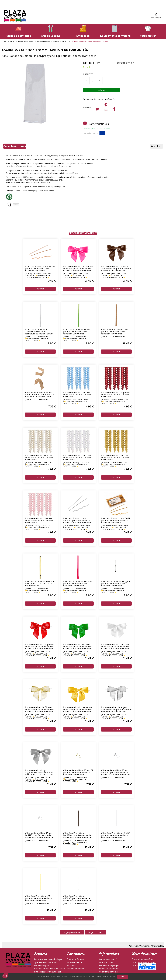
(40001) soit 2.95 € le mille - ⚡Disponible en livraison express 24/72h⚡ (37, 338)
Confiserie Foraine (75, 959)
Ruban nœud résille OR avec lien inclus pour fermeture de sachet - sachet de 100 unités (39, 709)
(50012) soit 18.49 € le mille (113, 337)
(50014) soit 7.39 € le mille (37, 400)
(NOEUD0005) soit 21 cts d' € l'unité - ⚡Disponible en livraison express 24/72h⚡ (75, 653)
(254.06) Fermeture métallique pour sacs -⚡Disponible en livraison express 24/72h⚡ (38, 276)
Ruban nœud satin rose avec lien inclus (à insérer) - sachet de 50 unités (39, 521)
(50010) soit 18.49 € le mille (37, 904)
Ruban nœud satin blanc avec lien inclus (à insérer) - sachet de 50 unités (77, 458)
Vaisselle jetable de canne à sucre (50, 969)
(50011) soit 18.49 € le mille (75, 904)
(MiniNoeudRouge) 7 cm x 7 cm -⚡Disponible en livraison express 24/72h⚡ (114, 401)
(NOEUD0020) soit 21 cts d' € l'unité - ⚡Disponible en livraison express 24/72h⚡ (113, 716)
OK (123, 977)
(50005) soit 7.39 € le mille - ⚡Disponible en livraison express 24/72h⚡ (75, 779)
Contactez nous (106, 962)
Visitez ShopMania (75, 969)
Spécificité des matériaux (46, 962)
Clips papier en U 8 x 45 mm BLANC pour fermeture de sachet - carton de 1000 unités (40, 835)
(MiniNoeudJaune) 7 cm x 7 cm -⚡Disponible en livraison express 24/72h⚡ (114, 464)
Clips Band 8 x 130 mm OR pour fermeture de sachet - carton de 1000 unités (38, 898)
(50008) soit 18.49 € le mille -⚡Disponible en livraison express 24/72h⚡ (75, 842)
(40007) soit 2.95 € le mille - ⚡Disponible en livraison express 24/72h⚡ (75, 338)
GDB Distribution (75, 962)
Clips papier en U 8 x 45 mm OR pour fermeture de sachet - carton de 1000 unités (78, 773)
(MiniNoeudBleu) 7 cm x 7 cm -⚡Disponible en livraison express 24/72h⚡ (75, 401)
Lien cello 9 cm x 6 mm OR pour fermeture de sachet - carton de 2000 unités (40, 584)
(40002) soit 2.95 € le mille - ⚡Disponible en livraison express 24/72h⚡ (37, 590)
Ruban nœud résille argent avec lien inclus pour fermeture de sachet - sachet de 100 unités (116, 709)
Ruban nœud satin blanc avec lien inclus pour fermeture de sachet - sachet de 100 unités (115, 647)
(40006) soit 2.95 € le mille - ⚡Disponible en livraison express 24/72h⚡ (113, 590)
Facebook (71, 965)
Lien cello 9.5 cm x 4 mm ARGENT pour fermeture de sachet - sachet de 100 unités (77, 521)
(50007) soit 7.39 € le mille (37, 841)
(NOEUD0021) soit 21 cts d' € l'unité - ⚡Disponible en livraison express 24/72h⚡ (37, 779)
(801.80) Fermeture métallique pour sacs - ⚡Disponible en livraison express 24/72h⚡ (76, 527)
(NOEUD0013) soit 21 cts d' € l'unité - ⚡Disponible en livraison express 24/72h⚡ (75, 276)
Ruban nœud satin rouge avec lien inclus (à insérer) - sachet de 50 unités (116, 395)
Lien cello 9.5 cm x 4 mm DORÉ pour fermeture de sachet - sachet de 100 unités (116, 521)
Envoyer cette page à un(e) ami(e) (99, 99)
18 (127, 343)
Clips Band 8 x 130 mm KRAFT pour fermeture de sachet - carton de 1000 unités (116, 332)
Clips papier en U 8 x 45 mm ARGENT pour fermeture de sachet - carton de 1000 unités (116, 773)
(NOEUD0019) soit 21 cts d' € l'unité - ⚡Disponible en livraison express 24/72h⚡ (75, 716)
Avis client (157, 146)
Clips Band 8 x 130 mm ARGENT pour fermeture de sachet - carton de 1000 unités (78, 898)
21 (89, 281)
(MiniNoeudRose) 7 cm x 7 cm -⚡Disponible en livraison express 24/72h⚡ (38, 527)
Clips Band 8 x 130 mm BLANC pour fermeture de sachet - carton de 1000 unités (116, 835)
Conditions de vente (108, 972)
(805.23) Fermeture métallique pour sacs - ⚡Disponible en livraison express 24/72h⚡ (114, 527)
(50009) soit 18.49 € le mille (113, 841)
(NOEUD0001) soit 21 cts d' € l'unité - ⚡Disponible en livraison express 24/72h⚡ (37, 653)
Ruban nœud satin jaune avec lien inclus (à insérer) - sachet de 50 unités (116, 458)
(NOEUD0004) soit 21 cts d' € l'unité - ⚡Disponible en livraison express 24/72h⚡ (113, 276)
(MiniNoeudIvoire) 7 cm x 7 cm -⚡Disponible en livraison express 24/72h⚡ (38, 464)
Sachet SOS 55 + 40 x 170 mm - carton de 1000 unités (45, 50)
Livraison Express (42, 965)
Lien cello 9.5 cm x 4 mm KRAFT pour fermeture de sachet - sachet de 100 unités (40, 269)
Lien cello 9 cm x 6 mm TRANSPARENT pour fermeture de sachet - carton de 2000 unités (39, 332)
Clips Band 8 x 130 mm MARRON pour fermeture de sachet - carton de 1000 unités (78, 835)
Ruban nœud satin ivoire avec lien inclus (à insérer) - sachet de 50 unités (40, 458)
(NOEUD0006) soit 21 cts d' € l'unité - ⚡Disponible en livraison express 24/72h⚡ (113, 653)
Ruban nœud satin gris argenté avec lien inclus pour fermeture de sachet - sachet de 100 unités (39, 773)
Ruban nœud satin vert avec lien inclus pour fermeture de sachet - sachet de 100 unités (77, 647)
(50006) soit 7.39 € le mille (113, 778)
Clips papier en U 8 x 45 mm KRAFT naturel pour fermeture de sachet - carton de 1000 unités (40, 395)
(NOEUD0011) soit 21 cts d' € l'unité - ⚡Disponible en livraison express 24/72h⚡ (37, 716)
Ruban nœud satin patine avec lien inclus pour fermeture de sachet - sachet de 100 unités (78, 709)
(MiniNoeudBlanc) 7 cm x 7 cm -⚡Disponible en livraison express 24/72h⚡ (76, 464)
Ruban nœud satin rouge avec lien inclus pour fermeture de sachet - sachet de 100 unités (40, 647)
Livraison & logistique (109, 965)
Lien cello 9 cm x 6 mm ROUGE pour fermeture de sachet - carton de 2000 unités (78, 584)
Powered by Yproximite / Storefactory (146, 946)
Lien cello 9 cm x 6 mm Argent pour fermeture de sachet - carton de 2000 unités (116, 584)
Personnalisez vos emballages (48, 959)
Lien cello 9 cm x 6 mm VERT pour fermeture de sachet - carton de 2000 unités (77, 332)
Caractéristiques (99, 124)
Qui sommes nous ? (108, 959)
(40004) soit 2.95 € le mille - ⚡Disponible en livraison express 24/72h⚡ (75, 590)
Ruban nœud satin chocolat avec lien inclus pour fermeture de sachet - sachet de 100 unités (116, 269)
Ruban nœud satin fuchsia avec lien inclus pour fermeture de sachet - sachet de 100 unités (78, 269)
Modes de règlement (109, 969)
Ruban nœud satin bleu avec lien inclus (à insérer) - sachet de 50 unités (77, 395)
